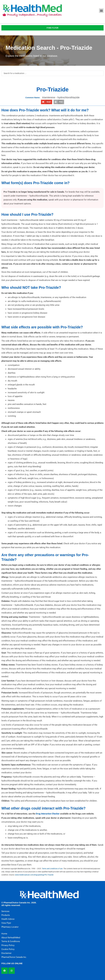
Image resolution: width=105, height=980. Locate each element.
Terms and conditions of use (52, 869)
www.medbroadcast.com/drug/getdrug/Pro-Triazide (34, 875)
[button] (101, 11)
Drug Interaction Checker (48, 814)
